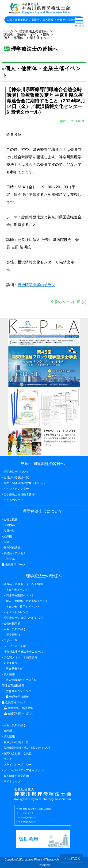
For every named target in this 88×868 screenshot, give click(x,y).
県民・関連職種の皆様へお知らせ (25, 483)
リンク (8, 759)
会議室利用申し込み (19, 714)
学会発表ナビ (14, 669)
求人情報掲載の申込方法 (21, 680)
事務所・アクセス (15, 553)
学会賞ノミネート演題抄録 (20, 657)
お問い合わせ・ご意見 (18, 753)
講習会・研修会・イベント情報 (27, 35)
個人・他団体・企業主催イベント (28, 38)
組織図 (8, 536)
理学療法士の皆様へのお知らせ (23, 618)
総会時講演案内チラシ (36, 285)
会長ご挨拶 (11, 519)
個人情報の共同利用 (16, 776)
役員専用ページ (13, 565)
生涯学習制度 (12, 635)
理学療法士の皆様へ (34, 31)
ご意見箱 (9, 559)
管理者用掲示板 (17, 697)
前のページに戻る (68, 302)
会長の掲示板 (12, 624)
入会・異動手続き (15, 725)
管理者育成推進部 (13, 686)
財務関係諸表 (12, 548)
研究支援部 (11, 663)
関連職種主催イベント (20, 595)
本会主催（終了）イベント (23, 607)
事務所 (8, 731)
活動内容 (9, 525)
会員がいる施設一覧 (16, 742)
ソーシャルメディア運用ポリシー (25, 770)
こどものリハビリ (15, 500)
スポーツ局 (11, 640)
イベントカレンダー (16, 489)
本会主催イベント (17, 590)
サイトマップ (12, 782)
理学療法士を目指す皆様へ (20, 494)
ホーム (8, 31)
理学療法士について (16, 472)
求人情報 (9, 736)
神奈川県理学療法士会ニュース (23, 652)
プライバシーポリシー (18, 765)
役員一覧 (9, 531)
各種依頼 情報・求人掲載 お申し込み (27, 748)
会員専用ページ (13, 702)
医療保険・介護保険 (19, 708)
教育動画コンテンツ (19, 691)
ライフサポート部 (15, 646)
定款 (6, 542)
